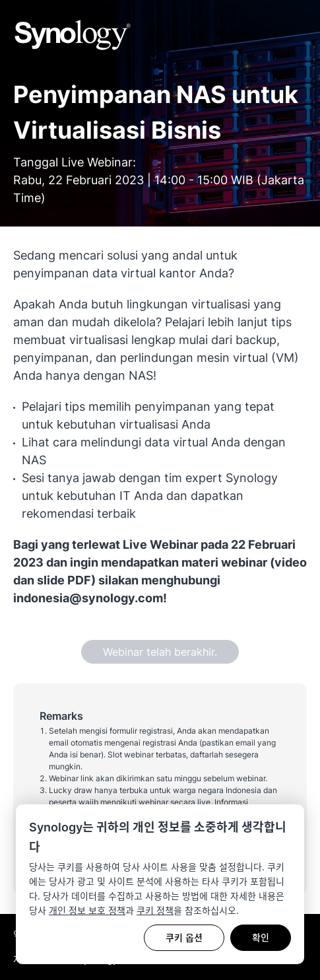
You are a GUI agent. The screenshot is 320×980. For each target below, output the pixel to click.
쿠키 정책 (155, 910)
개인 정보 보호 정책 (87, 910)
